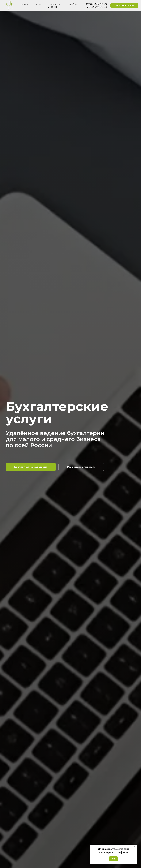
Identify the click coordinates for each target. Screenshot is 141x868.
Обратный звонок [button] (124, 5)
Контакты (55, 4)
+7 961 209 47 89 (96, 4)
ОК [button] (113, 859)
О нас (39, 4)
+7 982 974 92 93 (96, 7)
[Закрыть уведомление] (135, 847)
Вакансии (53, 7)
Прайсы (72, 4)
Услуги (25, 4)
